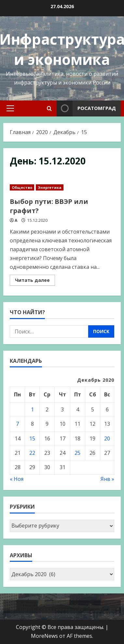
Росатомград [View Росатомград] (86, 108)
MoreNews (44, 636)
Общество (22, 187)
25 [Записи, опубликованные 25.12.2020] (77, 453)
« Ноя (17, 479)
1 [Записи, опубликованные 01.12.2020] (32, 409)
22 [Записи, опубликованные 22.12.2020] (32, 453)
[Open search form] (49, 108)
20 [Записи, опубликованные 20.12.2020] (107, 438)
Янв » (107, 479)
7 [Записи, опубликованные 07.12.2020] (17, 424)
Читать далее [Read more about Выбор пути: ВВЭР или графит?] (35, 281)
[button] (10, 108)
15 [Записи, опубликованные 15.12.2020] (32, 438)
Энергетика (50, 187)
